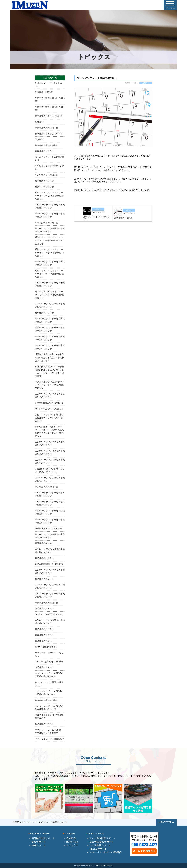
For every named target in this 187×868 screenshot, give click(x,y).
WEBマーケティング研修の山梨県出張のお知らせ (50, 263)
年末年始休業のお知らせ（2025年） (50, 100)
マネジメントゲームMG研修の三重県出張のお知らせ (49, 693)
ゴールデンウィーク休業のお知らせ (50, 159)
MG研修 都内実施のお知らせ (49, 614)
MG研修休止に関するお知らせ (49, 409)
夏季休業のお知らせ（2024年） (50, 116)
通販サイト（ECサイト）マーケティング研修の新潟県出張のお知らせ (50, 253)
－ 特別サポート (37, 845)
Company (69, 834)
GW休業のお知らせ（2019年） (50, 564)
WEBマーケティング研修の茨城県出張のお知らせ (50, 206)
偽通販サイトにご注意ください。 (49, 85)
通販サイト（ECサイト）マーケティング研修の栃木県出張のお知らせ (50, 240)
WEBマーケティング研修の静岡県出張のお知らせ (50, 586)
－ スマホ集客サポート (99, 845)
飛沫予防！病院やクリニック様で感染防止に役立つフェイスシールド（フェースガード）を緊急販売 (50, 371)
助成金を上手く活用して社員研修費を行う (50, 717)
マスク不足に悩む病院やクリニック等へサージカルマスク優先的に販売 (50, 385)
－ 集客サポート (37, 842)
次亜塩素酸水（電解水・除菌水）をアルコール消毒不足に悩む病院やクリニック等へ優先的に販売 (50, 431)
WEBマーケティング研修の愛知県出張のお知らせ (50, 622)
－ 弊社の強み (71, 842)
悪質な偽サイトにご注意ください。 (50, 167)
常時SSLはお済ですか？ (46, 647)
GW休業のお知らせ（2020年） (50, 403)
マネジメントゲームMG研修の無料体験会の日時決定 (49, 708)
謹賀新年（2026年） (45, 92)
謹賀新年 (39, 122)
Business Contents (39, 834)
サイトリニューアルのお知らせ (50, 739)
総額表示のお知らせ (44, 187)
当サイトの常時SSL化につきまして (49, 654)
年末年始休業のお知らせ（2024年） (50, 109)
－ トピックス (71, 845)
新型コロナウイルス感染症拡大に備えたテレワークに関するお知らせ (50, 418)
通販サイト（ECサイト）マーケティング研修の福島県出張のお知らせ (50, 196)
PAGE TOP (166, 822)
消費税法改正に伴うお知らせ (49, 529)
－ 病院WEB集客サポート (100, 842)
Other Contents (95, 834)
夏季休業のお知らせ (44, 151)
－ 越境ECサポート (97, 849)
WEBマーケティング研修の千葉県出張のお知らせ (50, 215)
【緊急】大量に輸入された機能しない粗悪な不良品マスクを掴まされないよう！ (50, 358)
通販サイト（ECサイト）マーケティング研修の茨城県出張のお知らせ (50, 274)
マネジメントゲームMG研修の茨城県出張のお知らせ (49, 675)
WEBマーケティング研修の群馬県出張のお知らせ (50, 512)
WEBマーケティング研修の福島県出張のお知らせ (50, 395)
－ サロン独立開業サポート (101, 838)
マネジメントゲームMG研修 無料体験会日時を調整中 (49, 731)
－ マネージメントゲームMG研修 (104, 852)
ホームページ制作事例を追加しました (50, 684)
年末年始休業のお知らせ (46, 128)
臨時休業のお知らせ (44, 558)
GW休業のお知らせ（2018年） (50, 662)
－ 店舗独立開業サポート (42, 838)
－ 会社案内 (70, 838)
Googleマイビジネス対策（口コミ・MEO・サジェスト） (50, 470)
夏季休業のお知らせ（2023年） (50, 134)
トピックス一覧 (50, 78)
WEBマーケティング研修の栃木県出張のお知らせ (50, 494)
